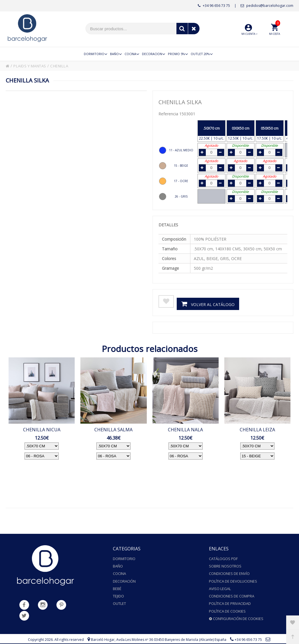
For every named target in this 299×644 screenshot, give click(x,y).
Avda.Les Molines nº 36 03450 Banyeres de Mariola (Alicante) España (171, 632)
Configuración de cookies (236, 612)
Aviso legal (220, 585)
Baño (118, 565)
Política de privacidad (230, 599)
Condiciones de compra (232, 592)
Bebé (117, 585)
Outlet (119, 599)
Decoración (124, 578)
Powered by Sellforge (175, 638)
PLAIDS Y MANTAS (32, 66)
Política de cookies (227, 605)
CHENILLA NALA (185, 429)
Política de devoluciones (233, 578)
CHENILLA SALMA (113, 429)
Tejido (118, 592)
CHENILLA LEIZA (257, 429)
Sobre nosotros (225, 565)
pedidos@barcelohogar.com (267, 6)
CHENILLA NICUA (42, 429)
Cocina (119, 572)
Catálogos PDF (223, 558)
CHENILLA (65, 66)
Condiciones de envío (229, 572)
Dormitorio (124, 558)
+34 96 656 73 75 (214, 6)
